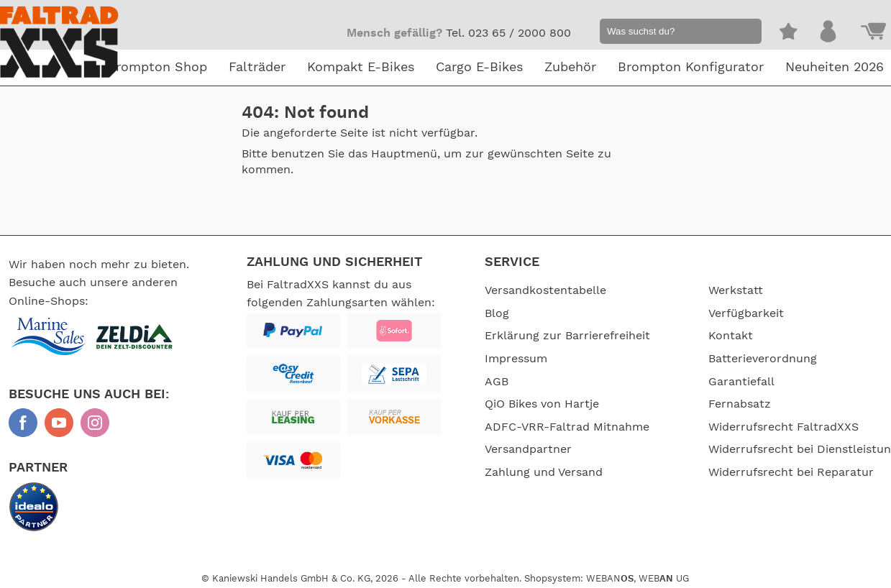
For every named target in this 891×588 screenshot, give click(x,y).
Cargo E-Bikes (479, 68)
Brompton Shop (157, 68)
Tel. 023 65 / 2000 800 (508, 33)
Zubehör (570, 68)
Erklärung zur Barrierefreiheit (567, 336)
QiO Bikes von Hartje (542, 404)
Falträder (257, 68)
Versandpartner (528, 449)
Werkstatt (710, 290)
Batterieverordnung (737, 359)
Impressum (516, 359)
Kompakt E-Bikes (361, 68)
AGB (497, 382)
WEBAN (610, 577)
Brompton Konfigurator (691, 68)
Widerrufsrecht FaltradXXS (758, 427)
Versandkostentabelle (545, 290)
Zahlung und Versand (544, 472)
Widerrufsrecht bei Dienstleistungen (736, 459)
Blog (497, 313)
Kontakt (705, 336)
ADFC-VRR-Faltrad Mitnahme (567, 427)
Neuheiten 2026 (835, 68)
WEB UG (664, 577)
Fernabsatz (714, 404)
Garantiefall (716, 382)
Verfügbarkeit (721, 313)
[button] (745, 33)
